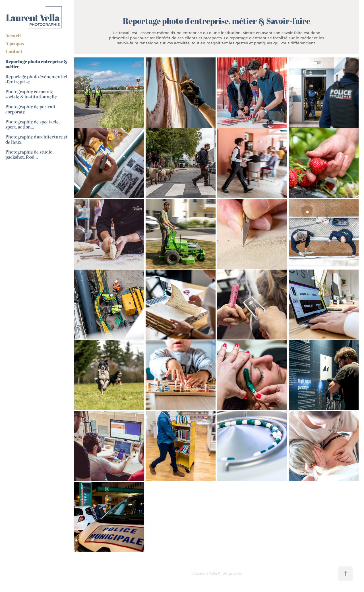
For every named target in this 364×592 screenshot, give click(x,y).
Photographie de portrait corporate (30, 109)
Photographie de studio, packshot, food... (29, 155)
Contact (14, 51)
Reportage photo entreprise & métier (36, 64)
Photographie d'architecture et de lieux (37, 140)
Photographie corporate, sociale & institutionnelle (31, 94)
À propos (15, 44)
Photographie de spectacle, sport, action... (33, 125)
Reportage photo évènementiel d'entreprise (36, 79)
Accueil (13, 36)
